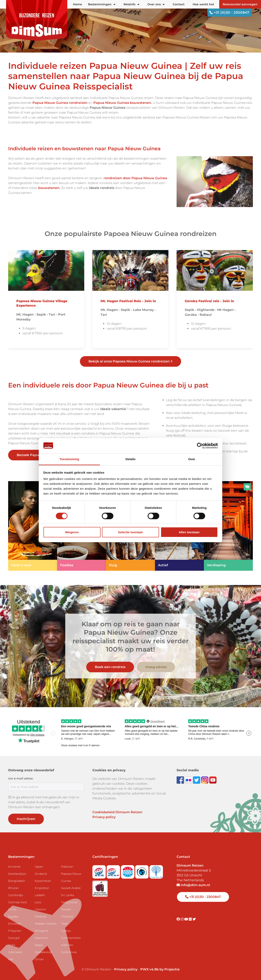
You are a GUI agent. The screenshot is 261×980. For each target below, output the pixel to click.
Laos (38, 902)
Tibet (65, 924)
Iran (11, 959)
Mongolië (41, 931)
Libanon (40, 909)
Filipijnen (15, 931)
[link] (33, 526)
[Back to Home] (37, 20)
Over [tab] (192, 459)
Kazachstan (43, 881)
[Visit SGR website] (100, 871)
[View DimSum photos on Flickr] (189, 780)
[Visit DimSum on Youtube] (187, 919)
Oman (39, 959)
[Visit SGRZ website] (114, 871)
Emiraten (15, 924)
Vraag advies (156, 667)
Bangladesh (17, 881)
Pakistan (67, 867)
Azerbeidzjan (17, 874)
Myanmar (41, 938)
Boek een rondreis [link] (110, 667)
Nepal (39, 945)
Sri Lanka (67, 895)
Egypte (13, 916)
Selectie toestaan (131, 532)
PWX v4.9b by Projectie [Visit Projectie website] (160, 969)
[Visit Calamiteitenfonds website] (142, 871)
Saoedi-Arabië (71, 888)
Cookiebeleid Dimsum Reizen (117, 812)
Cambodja (15, 895)
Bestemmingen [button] (102, 4)
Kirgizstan (42, 888)
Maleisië (40, 916)
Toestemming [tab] (69, 459)
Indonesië (15, 952)
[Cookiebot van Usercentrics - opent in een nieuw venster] (200, 446)
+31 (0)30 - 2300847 (229, 13)
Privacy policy (104, 817)
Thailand (67, 916)
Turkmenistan (71, 938)
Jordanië (41, 874)
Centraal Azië (17, 902)
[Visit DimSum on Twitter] (194, 919)
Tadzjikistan (69, 902)
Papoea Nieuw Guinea (71, 877)
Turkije (66, 931)
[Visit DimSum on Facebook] (181, 780)
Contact (179, 4)
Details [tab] (130, 459)
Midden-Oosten (46, 924)
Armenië (14, 867)
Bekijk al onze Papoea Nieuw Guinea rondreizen (130, 361)
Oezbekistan (43, 952)
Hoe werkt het (203, 4)
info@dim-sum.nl (193, 885)
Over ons (156, 4)
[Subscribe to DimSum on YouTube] (213, 780)
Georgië (14, 938)
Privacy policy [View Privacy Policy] (126, 969)
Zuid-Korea (69, 952)
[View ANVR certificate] (128, 871)
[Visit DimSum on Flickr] (191, 919)
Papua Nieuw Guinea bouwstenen (122, 103)
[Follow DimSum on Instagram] (205, 780)
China (12, 909)
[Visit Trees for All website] (156, 871)
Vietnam (67, 945)
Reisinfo (131, 4)
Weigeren (72, 532)
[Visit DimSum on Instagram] (182, 919)
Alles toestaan (189, 532)
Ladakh (40, 895)
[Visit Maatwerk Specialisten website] (100, 887)
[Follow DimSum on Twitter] (197, 780)
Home (77, 4)
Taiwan (66, 909)
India (12, 945)
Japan (39, 867)
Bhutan (13, 888)
